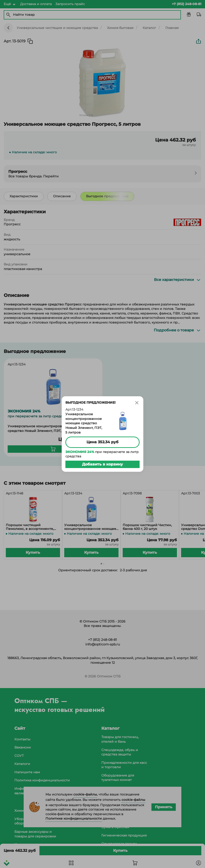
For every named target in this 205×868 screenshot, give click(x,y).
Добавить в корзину (102, 464)
